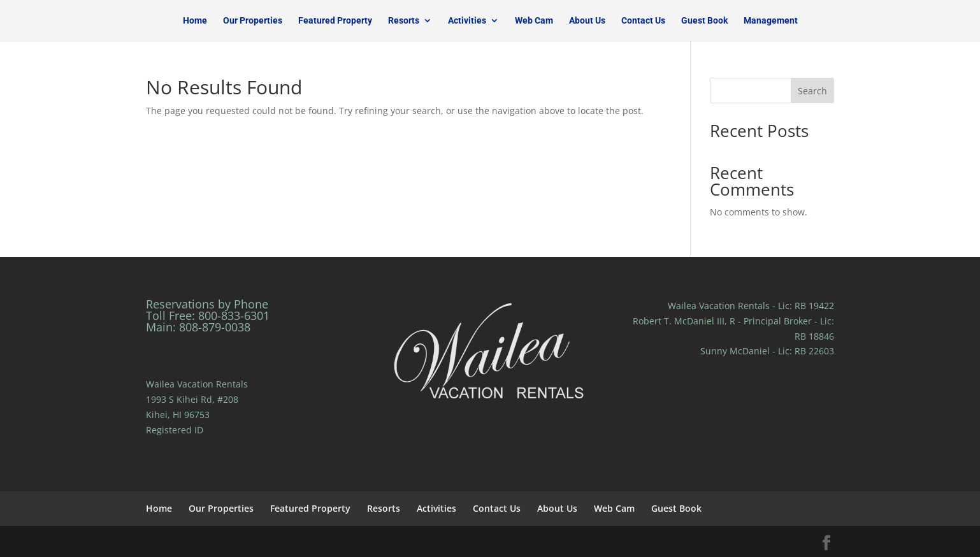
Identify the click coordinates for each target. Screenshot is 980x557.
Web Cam (534, 21)
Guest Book (704, 21)
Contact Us (643, 21)
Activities (467, 21)
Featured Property (335, 21)
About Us (587, 21)
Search (812, 91)
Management (771, 21)
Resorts (404, 21)
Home (195, 21)
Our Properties (253, 21)
